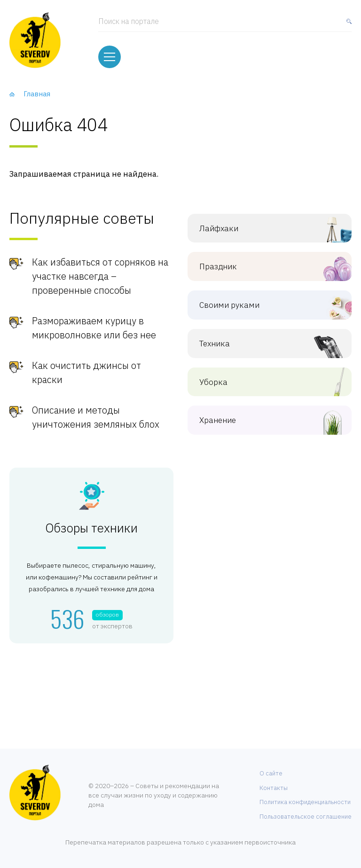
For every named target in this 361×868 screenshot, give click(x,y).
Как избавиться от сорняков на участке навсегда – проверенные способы (100, 276)
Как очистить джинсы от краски (86, 372)
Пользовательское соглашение (306, 817)
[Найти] (347, 25)
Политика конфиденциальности (305, 802)
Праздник (263, 267)
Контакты (274, 788)
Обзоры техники (91, 528)
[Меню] (110, 57)
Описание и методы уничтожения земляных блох (96, 417)
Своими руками (263, 305)
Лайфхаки (263, 229)
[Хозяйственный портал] (35, 40)
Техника (263, 344)
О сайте (271, 773)
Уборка (263, 382)
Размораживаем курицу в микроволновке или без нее (94, 328)
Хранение (263, 420)
